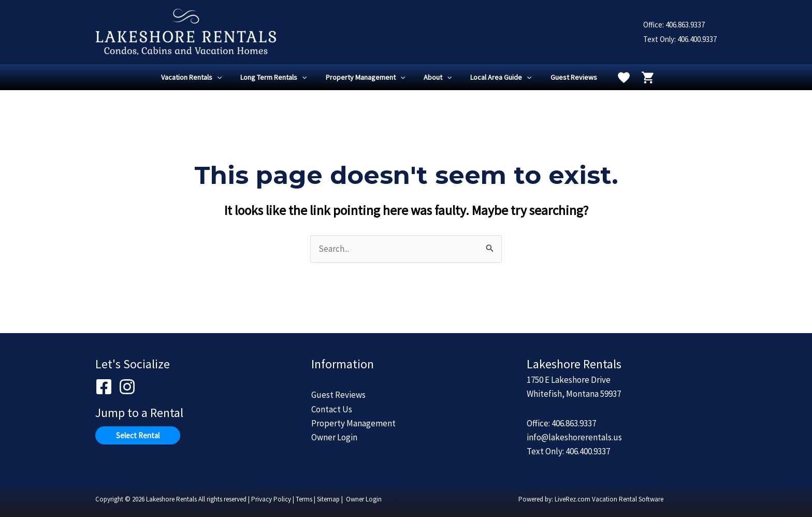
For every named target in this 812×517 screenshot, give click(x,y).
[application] (227, 77)
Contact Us (332, 409)
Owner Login (334, 437)
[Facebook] (104, 387)
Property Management (353, 423)
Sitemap (328, 499)
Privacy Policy (271, 499)
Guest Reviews (338, 395)
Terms (304, 499)
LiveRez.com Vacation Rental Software (609, 499)
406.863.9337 (685, 25)
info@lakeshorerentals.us (574, 437)
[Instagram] (127, 387)
